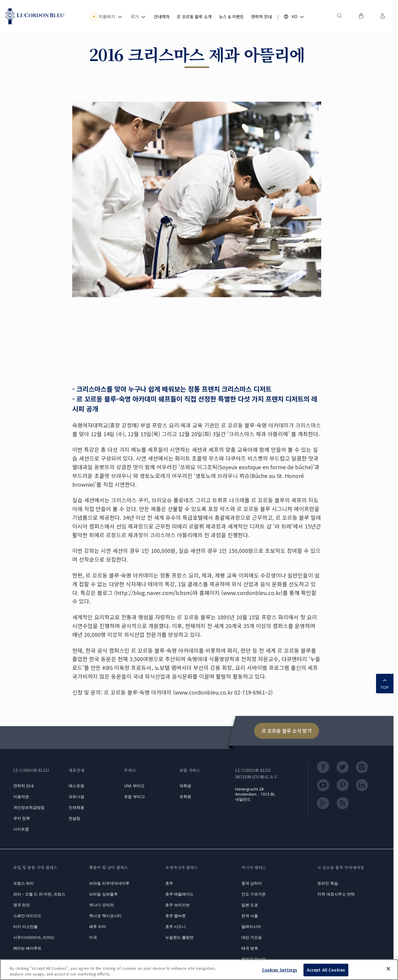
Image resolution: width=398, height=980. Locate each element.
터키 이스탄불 (25, 926)
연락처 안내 (23, 786)
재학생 (185, 786)
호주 (169, 883)
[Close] (388, 969)
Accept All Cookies (326, 970)
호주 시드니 (176, 926)
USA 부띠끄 (134, 786)
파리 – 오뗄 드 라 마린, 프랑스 (39, 894)
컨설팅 (75, 818)
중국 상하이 (252, 883)
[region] (199, 970)
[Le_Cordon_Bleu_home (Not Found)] (35, 17)
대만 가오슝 (252, 937)
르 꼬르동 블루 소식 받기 (287, 731)
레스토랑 (76, 786)
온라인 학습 (328, 883)
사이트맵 (21, 829)
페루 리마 (97, 926)
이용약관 (21, 797)
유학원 (185, 797)
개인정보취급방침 (29, 807)
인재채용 (76, 807)
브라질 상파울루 (103, 894)
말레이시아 (251, 926)
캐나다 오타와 (101, 905)
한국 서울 (250, 916)
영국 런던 (22, 905)
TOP (385, 683)
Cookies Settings (280, 970)
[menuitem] (339, 17)
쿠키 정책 (22, 818)
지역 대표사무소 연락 (336, 894)
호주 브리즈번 (177, 905)
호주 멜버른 (176, 916)
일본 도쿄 (250, 905)
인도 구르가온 (254, 894)
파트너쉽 (76, 797)
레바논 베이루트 (27, 948)
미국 (93, 937)
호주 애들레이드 (179, 894)
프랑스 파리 (23, 883)
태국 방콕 (250, 948)
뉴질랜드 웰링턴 (179, 937)
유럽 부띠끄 (134, 797)
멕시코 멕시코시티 (105, 916)
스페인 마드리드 (27, 916)
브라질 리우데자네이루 (109, 883)
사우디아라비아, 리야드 (34, 937)
